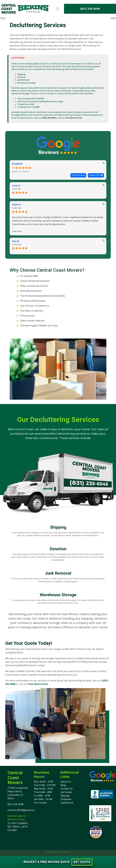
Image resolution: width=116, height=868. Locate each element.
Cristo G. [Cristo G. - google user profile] (16, 186)
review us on (95, 175)
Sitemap (65, 796)
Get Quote (66, 792)
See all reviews (78, 175)
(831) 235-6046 (90, 9)
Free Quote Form (74, 118)
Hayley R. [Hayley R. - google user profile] (17, 205)
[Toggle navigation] (58, 9)
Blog (63, 785)
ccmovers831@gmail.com (21, 810)
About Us (66, 782)
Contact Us (67, 789)
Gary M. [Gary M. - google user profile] (16, 241)
